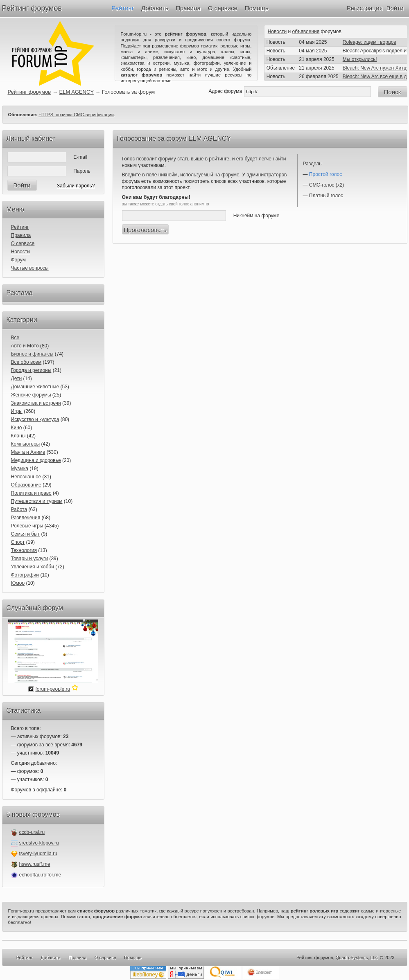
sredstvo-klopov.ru (39, 843)
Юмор (18, 583)
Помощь (257, 8)
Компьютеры (26, 444)
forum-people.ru (53, 689)
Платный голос (326, 196)
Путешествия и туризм (37, 501)
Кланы (18, 436)
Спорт (18, 542)
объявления (306, 32)
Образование (26, 485)
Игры (17, 411)
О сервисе (223, 8)
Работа (19, 509)
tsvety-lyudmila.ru (38, 854)
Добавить (155, 8)
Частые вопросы (30, 268)
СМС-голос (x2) (327, 185)
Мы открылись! (360, 59)
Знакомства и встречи (36, 403)
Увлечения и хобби (33, 567)
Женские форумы (31, 395)
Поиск (393, 92)
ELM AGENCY (77, 92)
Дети (17, 378)
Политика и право (31, 493)
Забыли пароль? (76, 186)
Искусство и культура (35, 419)
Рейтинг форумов (32, 8)
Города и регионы (31, 370)
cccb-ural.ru (32, 832)
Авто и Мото (25, 346)
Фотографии (25, 575)
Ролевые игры (27, 526)
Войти (395, 8)
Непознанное (26, 477)
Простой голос (325, 174)
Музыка (20, 469)
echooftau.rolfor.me (40, 875)
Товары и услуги (30, 559)
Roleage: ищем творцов (369, 42)
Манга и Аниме (28, 452)
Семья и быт (26, 534)
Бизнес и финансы (32, 354)
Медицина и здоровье (36, 460)
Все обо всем (26, 362)
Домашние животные (35, 387)
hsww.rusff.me (35, 864)
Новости (277, 32)
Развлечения (26, 518)
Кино (17, 428)
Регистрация (365, 8)
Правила (188, 8)
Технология (24, 550)
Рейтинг (123, 8)
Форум (18, 260)
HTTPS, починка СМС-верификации (76, 115)
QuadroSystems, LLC (357, 957)
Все (15, 338)
